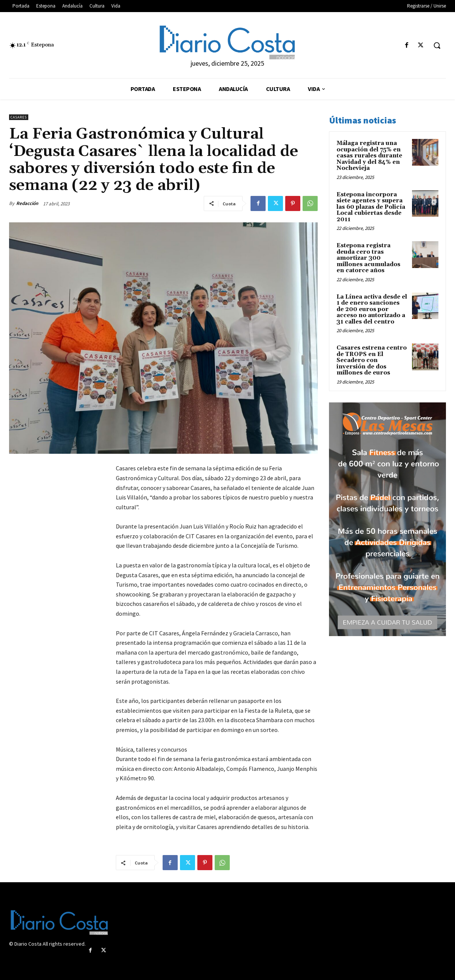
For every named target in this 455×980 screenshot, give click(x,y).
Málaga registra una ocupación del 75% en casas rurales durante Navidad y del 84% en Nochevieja (369, 156)
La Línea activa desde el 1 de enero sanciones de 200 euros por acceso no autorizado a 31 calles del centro (372, 309)
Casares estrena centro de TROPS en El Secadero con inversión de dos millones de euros (372, 360)
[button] (437, 45)
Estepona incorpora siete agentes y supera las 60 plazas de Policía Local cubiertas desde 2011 (371, 207)
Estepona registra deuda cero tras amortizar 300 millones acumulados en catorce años (368, 258)
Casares (19, 117)
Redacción (27, 203)
